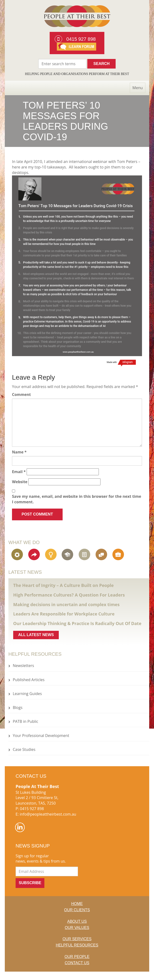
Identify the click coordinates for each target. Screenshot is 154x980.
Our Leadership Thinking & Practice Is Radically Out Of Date (77, 623)
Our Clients (77, 910)
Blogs (18, 707)
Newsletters (23, 666)
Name (19, 452)
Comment (21, 394)
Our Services (77, 939)
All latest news (36, 635)
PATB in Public (25, 721)
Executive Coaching (119, 555)
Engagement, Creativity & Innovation (51, 555)
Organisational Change (35, 555)
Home (77, 904)
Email (19, 472)
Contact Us (77, 963)
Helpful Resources (77, 945)
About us (77, 921)
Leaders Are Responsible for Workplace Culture (64, 614)
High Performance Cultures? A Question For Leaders (69, 595)
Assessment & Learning (85, 555)
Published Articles (29, 680)
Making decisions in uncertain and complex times (66, 604)
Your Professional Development (41, 736)
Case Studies (24, 749)
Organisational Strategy (18, 555)
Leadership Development (68, 555)
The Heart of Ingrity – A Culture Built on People (63, 585)
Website (20, 482)
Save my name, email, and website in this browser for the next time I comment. (77, 499)
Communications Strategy (102, 555)
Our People (77, 957)
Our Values (77, 928)
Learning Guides (27, 694)
